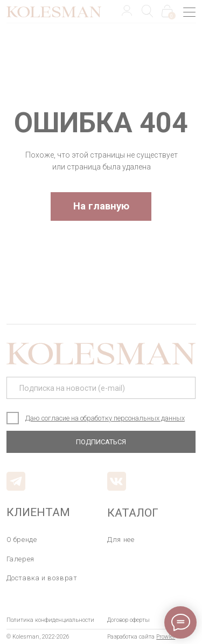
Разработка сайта (141, 637)
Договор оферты (128, 620)
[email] (101, 388)
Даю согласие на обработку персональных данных (105, 418)
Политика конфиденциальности (50, 620)
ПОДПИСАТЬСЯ (101, 442)
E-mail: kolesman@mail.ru (43, 442)
